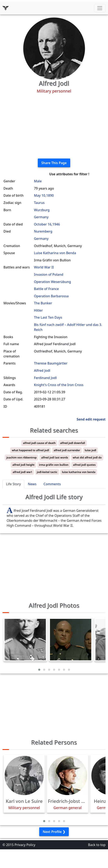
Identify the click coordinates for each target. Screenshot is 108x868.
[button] (39, 670)
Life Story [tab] (13, 484)
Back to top (97, 845)
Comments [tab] (52, 484)
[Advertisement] (54, 126)
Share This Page (54, 163)
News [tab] (32, 484)
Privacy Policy (25, 845)
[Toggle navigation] (100, 8)
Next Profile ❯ (54, 832)
